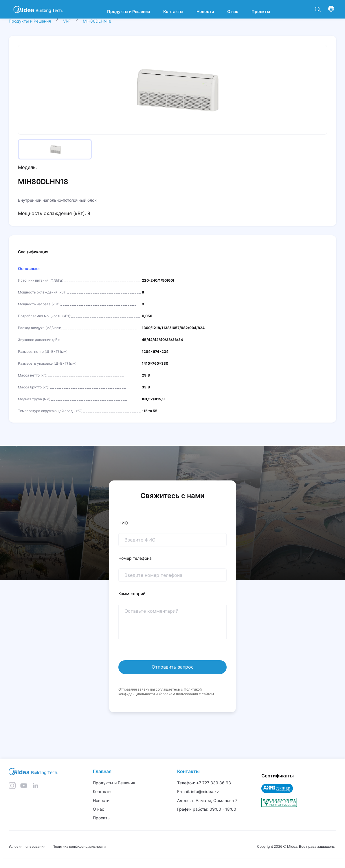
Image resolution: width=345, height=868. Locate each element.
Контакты (188, 771)
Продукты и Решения (30, 21)
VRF (67, 21)
